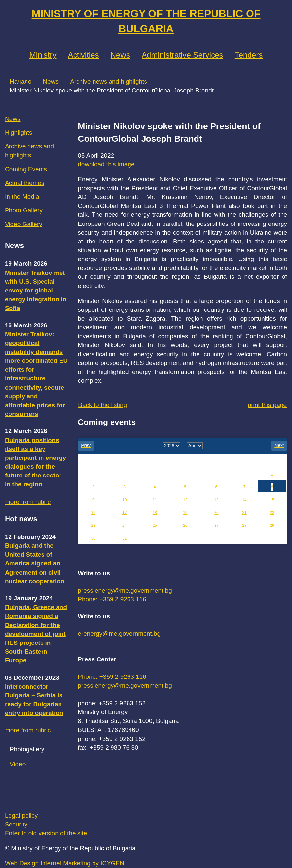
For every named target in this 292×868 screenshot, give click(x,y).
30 (93, 538)
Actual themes (25, 183)
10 (124, 500)
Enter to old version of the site (46, 833)
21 (244, 513)
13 (216, 500)
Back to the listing (103, 405)
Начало (21, 82)
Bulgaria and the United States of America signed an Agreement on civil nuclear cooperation (35, 563)
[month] (195, 446)
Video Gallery (24, 224)
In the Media (22, 197)
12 (185, 500)
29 (272, 526)
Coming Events (26, 169)
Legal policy (21, 816)
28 (244, 526)
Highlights (18, 133)
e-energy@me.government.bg (119, 634)
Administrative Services (182, 55)
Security (16, 824)
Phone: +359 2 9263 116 (112, 599)
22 (272, 513)
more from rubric (28, 502)
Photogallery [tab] (27, 749)
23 (93, 526)
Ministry (43, 55)
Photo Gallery (24, 210)
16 (93, 513)
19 (185, 513)
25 (155, 526)
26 (185, 526)
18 (155, 513)
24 (124, 526)
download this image (106, 164)
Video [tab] (18, 764)
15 (272, 500)
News (120, 55)
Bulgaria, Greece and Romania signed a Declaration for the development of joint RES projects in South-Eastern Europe (36, 634)
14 (244, 500)
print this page (267, 405)
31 (124, 538)
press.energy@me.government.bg (125, 590)
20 (216, 513)
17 (124, 513)
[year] (171, 446)
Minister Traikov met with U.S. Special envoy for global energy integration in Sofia (36, 291)
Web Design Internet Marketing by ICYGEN (65, 863)
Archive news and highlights (109, 82)
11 (155, 500)
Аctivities (84, 55)
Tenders (249, 55)
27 (216, 526)
